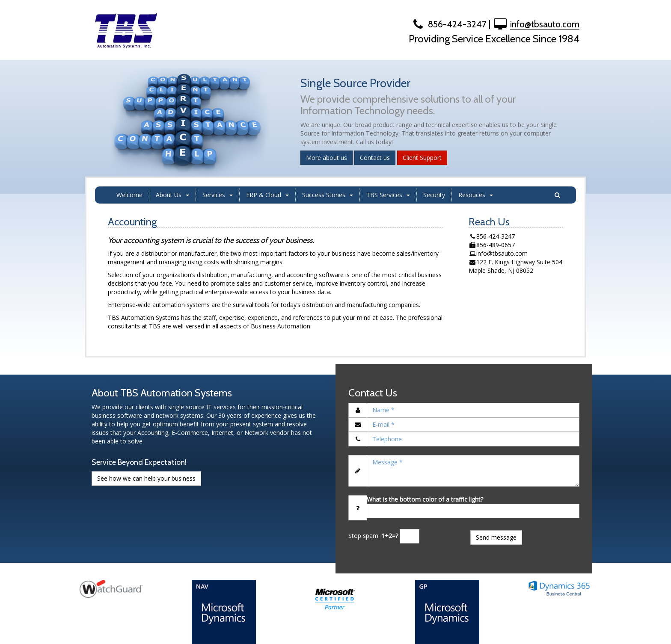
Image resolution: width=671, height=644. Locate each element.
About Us (172, 195)
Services (218, 195)
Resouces (476, 195)
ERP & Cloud (267, 195)
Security (434, 195)
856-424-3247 (448, 24)
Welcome (129, 195)
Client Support (422, 158)
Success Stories (328, 195)
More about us (327, 158)
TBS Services (388, 195)
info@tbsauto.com (545, 24)
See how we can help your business (146, 478)
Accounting (132, 222)
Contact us (375, 158)
